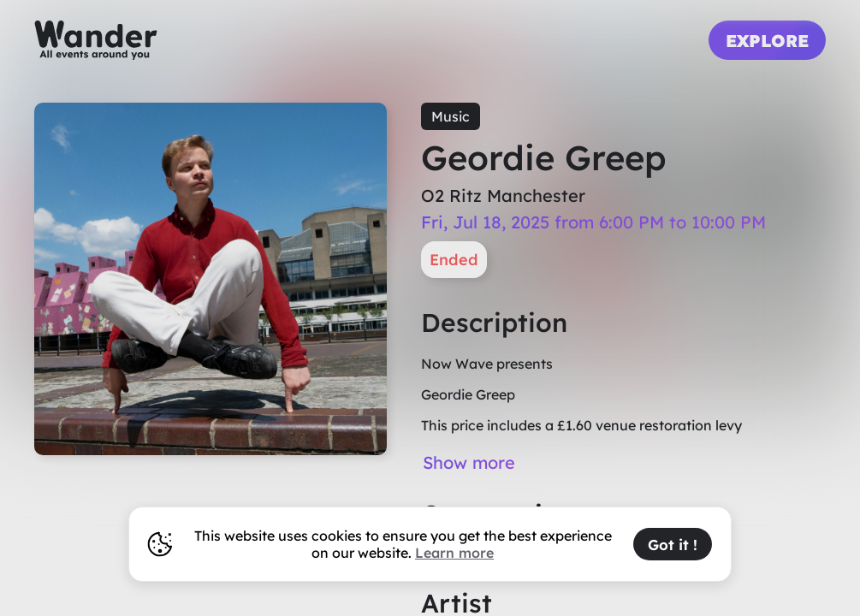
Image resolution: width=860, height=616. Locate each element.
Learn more (454, 553)
